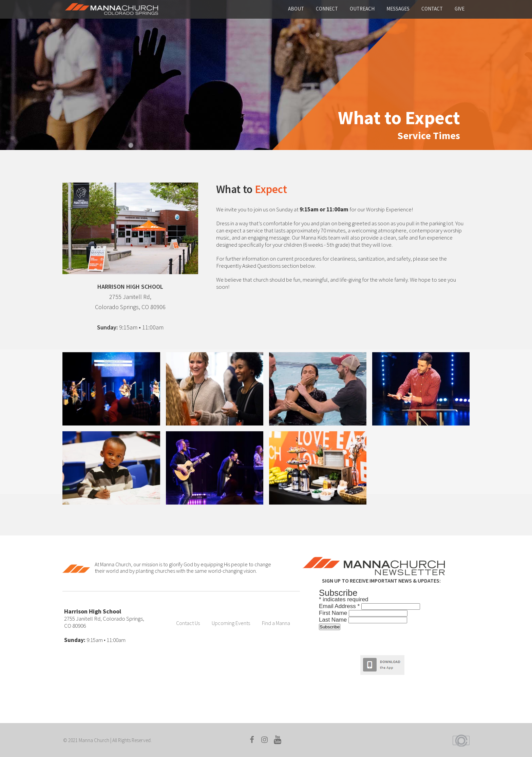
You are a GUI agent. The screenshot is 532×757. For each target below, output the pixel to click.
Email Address (340, 606)
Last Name (334, 620)
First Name (334, 613)
